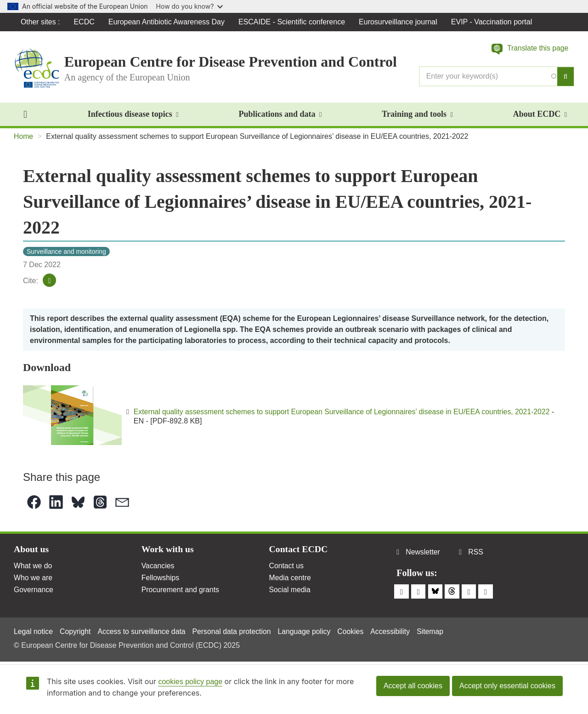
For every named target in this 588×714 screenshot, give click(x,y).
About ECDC (540, 115)
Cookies (355, 631)
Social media (290, 591)
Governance (34, 591)
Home (24, 137)
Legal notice (34, 631)
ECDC (84, 22)
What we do (33, 567)
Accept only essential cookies (507, 686)
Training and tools (417, 115)
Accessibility (395, 631)
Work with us (168, 550)
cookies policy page (190, 682)
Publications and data (280, 115)
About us (31, 550)
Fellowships (161, 579)
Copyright (76, 631)
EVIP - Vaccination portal (492, 22)
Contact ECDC (299, 550)
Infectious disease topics (133, 115)
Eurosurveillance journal (399, 22)
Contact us (287, 567)
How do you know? (190, 6)
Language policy (308, 631)
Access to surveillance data (143, 631)
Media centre (291, 579)
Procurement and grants (181, 591)
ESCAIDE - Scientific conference (292, 22)
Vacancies (158, 567)
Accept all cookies (413, 686)
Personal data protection (235, 631)
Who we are (33, 579)
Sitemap (436, 631)
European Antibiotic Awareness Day (167, 22)
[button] (529, 49)
